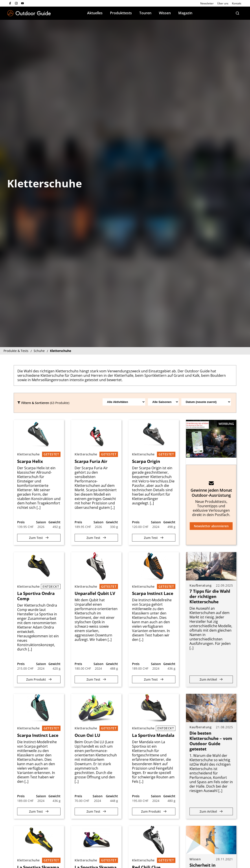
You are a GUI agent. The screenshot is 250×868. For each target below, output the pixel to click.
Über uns (223, 3)
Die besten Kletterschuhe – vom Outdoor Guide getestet (211, 741)
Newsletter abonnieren (211, 526)
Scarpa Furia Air (91, 461)
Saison (41, 522)
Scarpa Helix (30, 461)
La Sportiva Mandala (153, 735)
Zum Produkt (39, 679)
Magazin (185, 13)
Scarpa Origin (146, 461)
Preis (21, 522)
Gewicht (54, 522)
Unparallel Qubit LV (95, 593)
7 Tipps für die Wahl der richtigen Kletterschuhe (210, 596)
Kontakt (237, 3)
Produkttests (121, 13)
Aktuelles (95, 13)
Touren (145, 13)
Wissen (165, 13)
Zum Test (39, 538)
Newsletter (207, 3)
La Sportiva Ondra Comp (36, 596)
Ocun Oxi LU (87, 735)
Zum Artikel (211, 679)
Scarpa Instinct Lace (153, 593)
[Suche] (237, 13)
